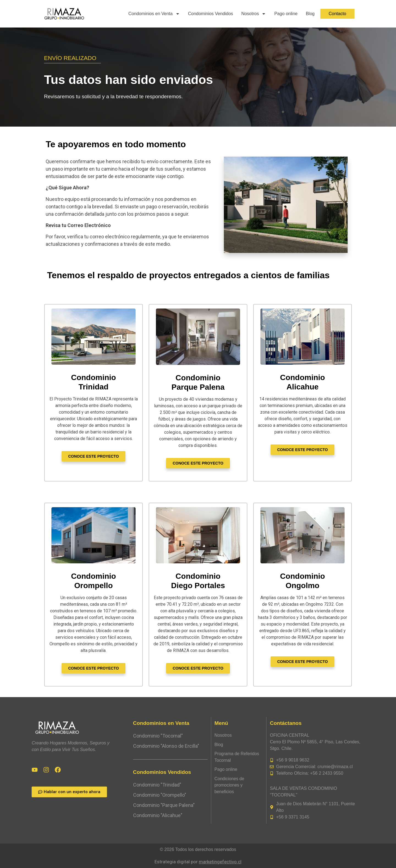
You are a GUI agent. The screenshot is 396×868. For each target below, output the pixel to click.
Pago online (286, 14)
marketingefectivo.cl (220, 862)
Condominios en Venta (154, 14)
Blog (310, 14)
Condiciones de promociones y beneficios (230, 786)
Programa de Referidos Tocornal (237, 757)
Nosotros (254, 14)
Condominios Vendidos (211, 14)
